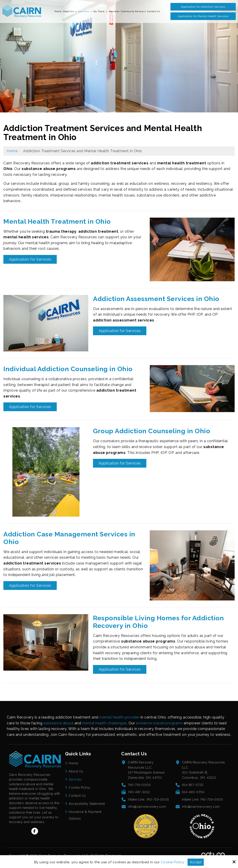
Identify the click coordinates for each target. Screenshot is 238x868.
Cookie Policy (173, 862)
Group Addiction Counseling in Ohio (152, 431)
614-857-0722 (193, 785)
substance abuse (59, 723)
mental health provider (119, 717)
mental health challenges (104, 723)
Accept (196, 862)
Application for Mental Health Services (203, 16)
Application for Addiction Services (203, 7)
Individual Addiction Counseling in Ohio (68, 369)
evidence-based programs (159, 723)
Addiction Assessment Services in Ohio (156, 299)
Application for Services (30, 259)
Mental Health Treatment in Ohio (57, 221)
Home (12, 151)
